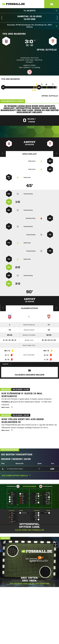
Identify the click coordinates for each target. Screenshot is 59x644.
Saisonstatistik (29, 308)
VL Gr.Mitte (40, 11)
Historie (3, 308)
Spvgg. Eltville (47, 50)
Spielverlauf (30, 154)
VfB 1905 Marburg (14, 34)
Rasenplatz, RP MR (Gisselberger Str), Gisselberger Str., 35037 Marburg (32, 26)
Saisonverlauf (56, 308)
